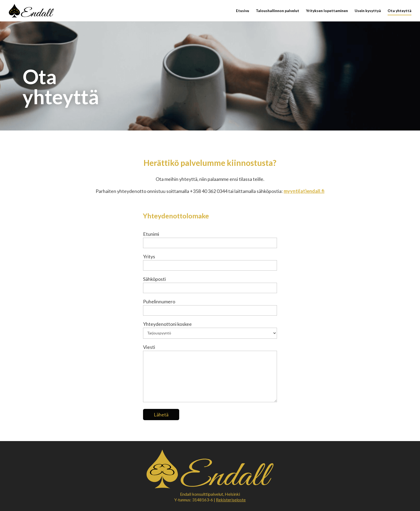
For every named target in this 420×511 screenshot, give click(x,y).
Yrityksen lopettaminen (327, 11)
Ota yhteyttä (400, 11)
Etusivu (243, 11)
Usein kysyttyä (368, 11)
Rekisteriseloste (231, 500)
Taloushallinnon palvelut (277, 11)
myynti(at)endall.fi (304, 191)
